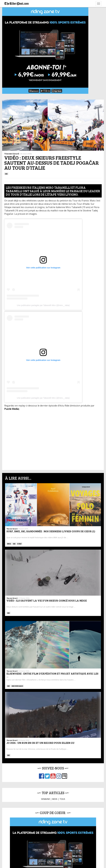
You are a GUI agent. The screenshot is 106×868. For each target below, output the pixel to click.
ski (6, 174)
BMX (9, 544)
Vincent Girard (12, 154)
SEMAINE (45, 799)
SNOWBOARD (17, 686)
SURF (19, 544)
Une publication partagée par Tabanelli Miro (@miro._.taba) (43, 305)
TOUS (62, 799)
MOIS (55, 799)
